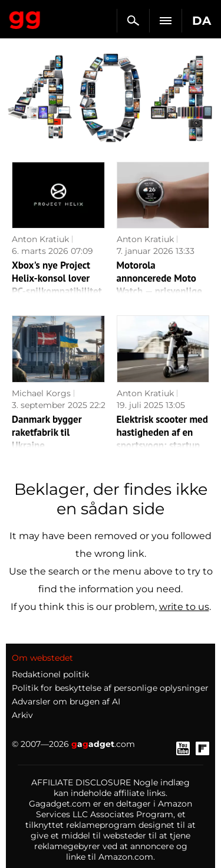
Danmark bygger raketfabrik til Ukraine (47, 432)
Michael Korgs (41, 393)
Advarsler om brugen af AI (66, 701)
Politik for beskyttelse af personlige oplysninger (110, 688)
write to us (184, 607)
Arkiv (22, 715)
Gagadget (25, 18)
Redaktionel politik (50, 674)
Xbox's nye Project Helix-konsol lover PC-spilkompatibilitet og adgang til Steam (57, 285)
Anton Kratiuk (40, 239)
